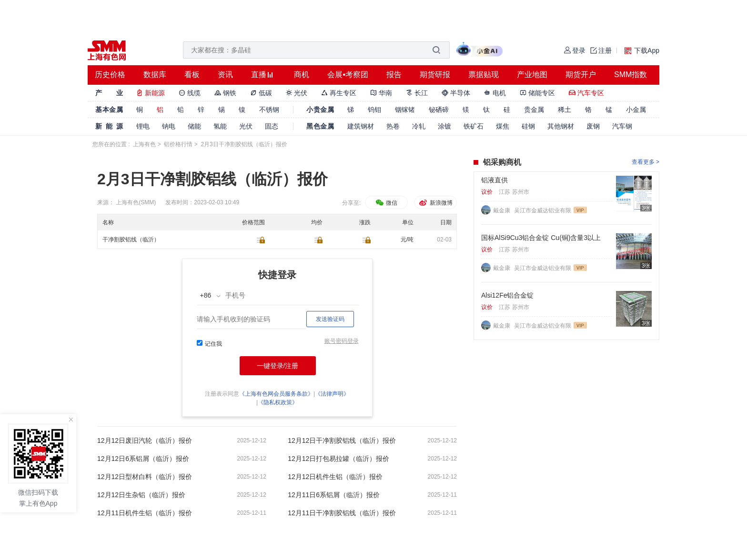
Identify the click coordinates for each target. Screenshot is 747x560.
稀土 (565, 110)
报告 (394, 75)
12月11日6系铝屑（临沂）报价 (334, 495)
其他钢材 (561, 126)
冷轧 (419, 126)
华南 (381, 93)
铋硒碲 (439, 110)
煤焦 (503, 126)
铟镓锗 (405, 110)
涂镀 (444, 126)
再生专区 (339, 93)
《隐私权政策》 (278, 402)
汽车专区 (586, 93)
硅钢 (528, 126)
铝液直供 (495, 180)
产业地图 (532, 75)
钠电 (169, 126)
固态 (272, 126)
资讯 (225, 75)
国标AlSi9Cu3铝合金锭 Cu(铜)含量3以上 (541, 238)
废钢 (593, 126)
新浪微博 (435, 203)
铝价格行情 (178, 144)
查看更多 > (646, 162)
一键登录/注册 (278, 366)
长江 (417, 93)
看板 (192, 75)
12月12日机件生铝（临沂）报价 (335, 477)
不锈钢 (269, 110)
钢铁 (225, 93)
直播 (259, 75)
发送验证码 (330, 319)
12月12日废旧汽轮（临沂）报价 (145, 440)
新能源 (151, 93)
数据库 (155, 75)
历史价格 (110, 75)
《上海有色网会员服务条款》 (276, 394)
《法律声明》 (332, 394)
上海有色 (144, 144)
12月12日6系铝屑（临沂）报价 (143, 459)
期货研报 (435, 75)
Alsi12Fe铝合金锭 (507, 295)
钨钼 (374, 110)
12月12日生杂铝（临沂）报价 (141, 495)
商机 (302, 75)
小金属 (636, 110)
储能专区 (537, 93)
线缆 (190, 93)
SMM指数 (631, 75)
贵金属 (534, 110)
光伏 (297, 93)
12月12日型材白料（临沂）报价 (145, 477)
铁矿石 (474, 126)
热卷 (393, 126)
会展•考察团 (348, 75)
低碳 (261, 93)
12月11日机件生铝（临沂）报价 (145, 513)
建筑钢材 (361, 126)
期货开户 (581, 75)
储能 (194, 126)
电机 (495, 93)
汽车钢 (622, 126)
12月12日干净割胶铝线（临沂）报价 (342, 440)
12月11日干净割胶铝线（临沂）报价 (342, 513)
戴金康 (502, 210)
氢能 (220, 126)
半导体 (456, 93)
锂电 (143, 126)
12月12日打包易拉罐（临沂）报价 (338, 459)
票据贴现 (484, 75)
